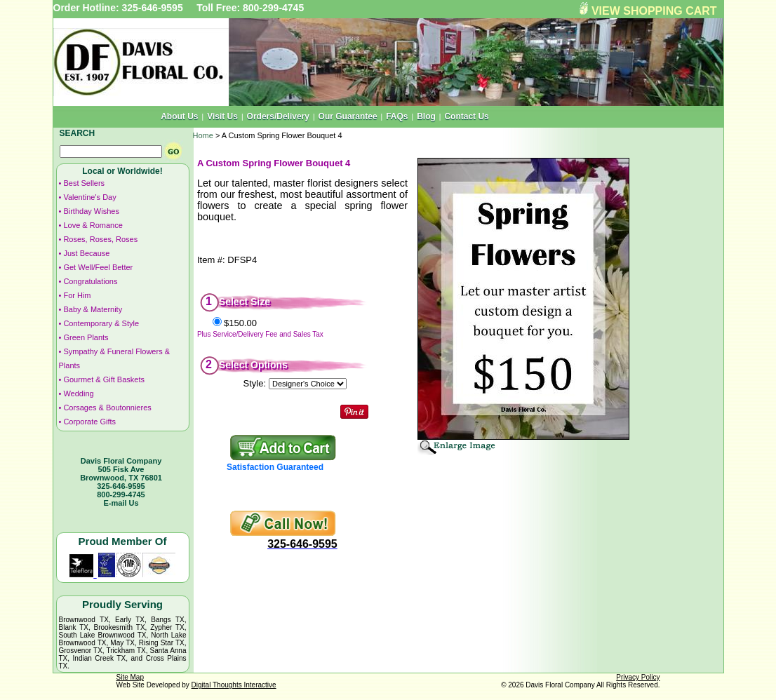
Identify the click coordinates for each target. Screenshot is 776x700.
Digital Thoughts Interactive (234, 685)
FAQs (397, 116)
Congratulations (90, 281)
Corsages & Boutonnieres (107, 408)
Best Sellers (84, 183)
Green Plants (86, 337)
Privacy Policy (638, 677)
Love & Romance (93, 225)
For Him (77, 295)
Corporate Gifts (89, 422)
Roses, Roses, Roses (100, 239)
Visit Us (222, 116)
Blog (426, 116)
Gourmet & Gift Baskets (104, 379)
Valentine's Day (89, 197)
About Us (179, 116)
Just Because (86, 253)
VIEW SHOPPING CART (654, 11)
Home (203, 135)
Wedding (78, 393)
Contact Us (466, 116)
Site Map (130, 677)
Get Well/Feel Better (98, 267)
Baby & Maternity (93, 309)
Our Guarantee (348, 116)
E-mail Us (121, 503)
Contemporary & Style (101, 323)
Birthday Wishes (91, 211)
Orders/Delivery (278, 116)
